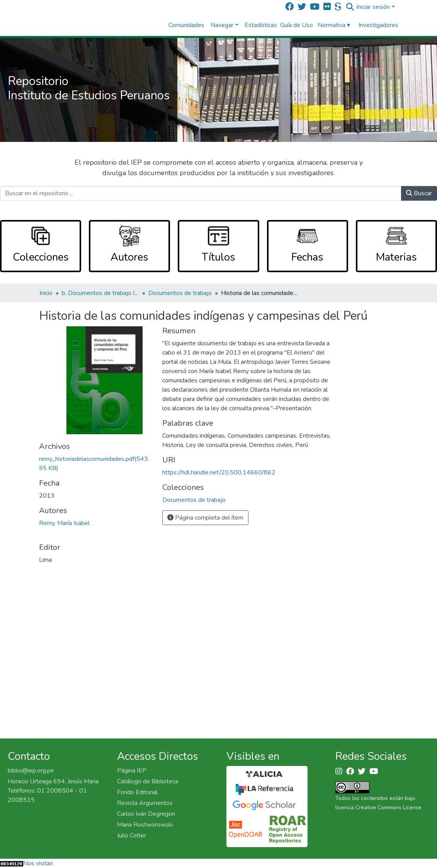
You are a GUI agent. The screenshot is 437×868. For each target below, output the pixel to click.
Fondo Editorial (137, 792)
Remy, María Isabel (64, 523)
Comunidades (186, 25)
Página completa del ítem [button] (205, 518)
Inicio (46, 293)
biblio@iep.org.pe (31, 771)
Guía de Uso (297, 25)
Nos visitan (38, 863)
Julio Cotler (132, 836)
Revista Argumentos (145, 803)
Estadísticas (261, 25)
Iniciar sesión (373, 7)
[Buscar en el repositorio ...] (201, 193)
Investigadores (378, 25)
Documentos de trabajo (180, 293)
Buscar (419, 193)
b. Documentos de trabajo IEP (100, 293)
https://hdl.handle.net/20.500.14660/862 (219, 472)
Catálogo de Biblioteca (148, 781)
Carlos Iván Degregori (146, 814)
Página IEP (132, 771)
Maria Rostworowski (145, 825)
